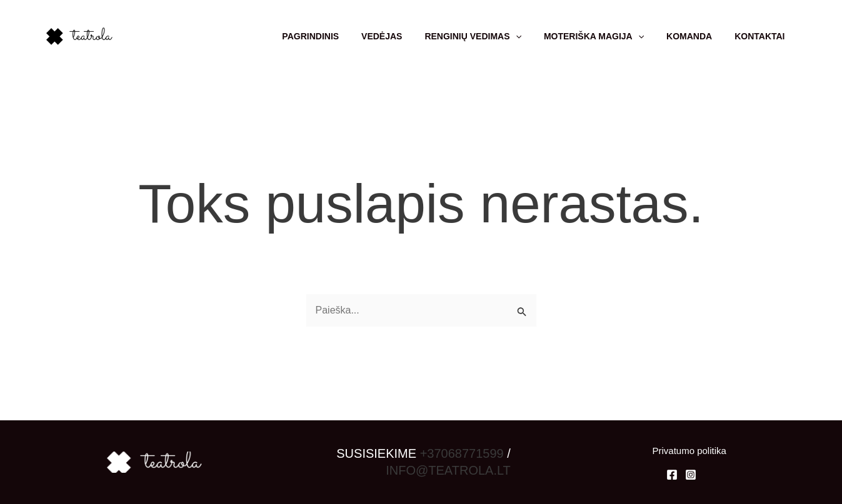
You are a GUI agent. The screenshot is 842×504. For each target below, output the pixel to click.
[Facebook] (672, 475)
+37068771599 (462, 453)
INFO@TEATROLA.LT (448, 470)
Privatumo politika (689, 451)
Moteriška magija (606, 36)
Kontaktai (762, 36)
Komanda (697, 36)
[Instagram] (691, 475)
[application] (533, 36)
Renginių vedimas (490, 36)
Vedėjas (404, 36)
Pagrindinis (338, 36)
